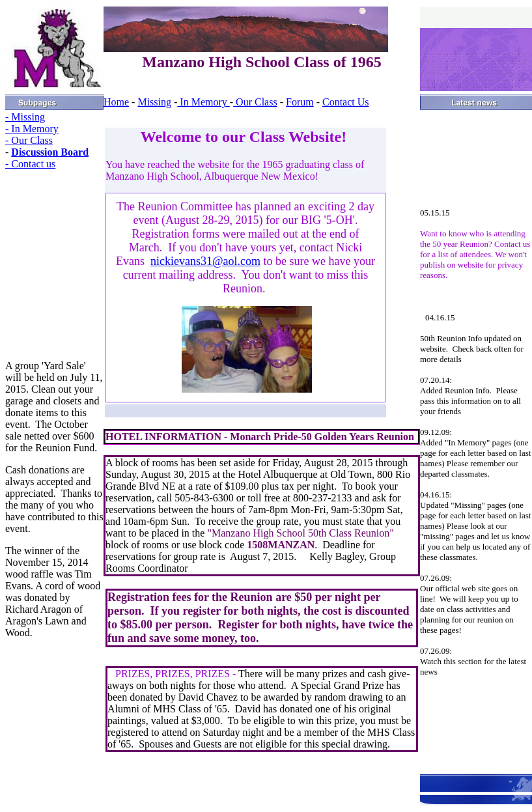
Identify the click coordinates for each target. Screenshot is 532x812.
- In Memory (32, 129)
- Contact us (30, 164)
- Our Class (29, 140)
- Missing (25, 117)
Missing (154, 102)
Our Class (255, 102)
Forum (300, 102)
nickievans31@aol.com (205, 261)
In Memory (203, 102)
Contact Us (346, 102)
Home (116, 102)
